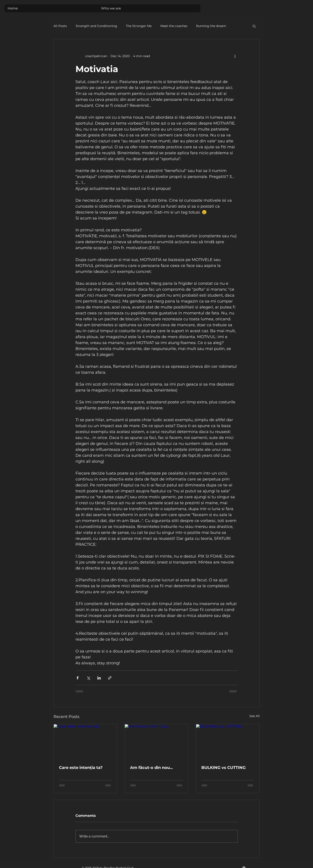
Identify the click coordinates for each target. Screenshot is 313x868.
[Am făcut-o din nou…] (156, 742)
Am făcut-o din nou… (151, 768)
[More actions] (235, 56)
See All (255, 716)
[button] (254, 26)
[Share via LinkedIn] (99, 678)
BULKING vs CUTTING (224, 768)
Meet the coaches (174, 26)
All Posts (60, 26)
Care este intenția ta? (81, 768)
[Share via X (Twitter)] (88, 678)
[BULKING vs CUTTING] (228, 742)
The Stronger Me (139, 26)
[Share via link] (110, 678)
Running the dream (211, 26)
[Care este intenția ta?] (85, 742)
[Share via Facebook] (78, 678)
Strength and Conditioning (96, 26)
